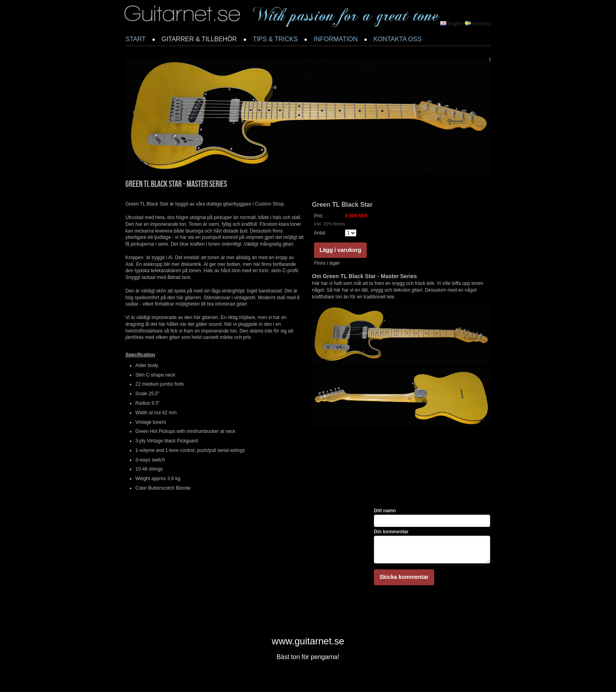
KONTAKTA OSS (398, 39)
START (136, 39)
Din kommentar (391, 532)
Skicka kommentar (404, 577)
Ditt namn (385, 511)
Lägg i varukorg (340, 250)
